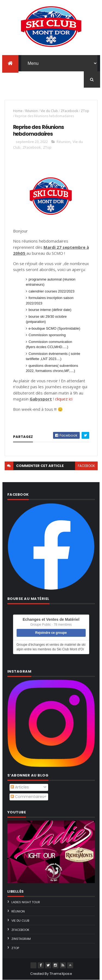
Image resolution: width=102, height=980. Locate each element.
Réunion (32, 111)
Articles (20, 787)
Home (18, 111)
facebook (86, 466)
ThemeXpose (61, 974)
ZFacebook (69, 111)
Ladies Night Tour (26, 902)
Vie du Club (49, 111)
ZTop (85, 111)
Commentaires (27, 797)
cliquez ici (64, 399)
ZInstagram (21, 939)
